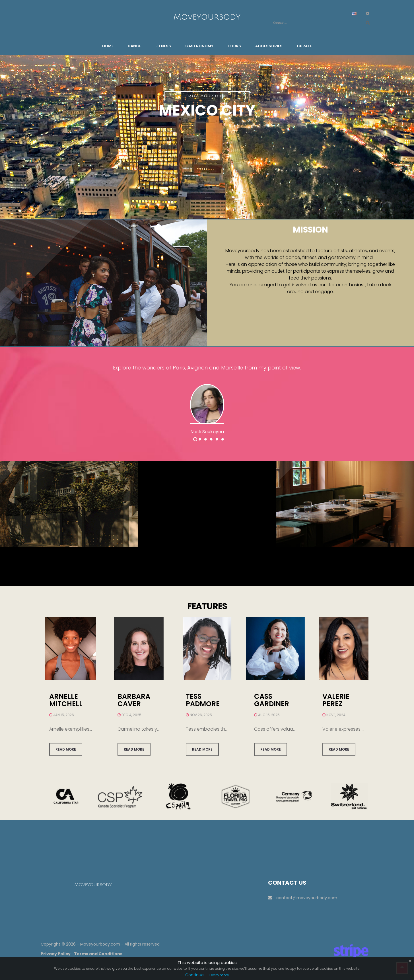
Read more (66, 749)
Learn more (219, 975)
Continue (194, 975)
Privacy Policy (56, 954)
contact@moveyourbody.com (303, 898)
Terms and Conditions (98, 954)
